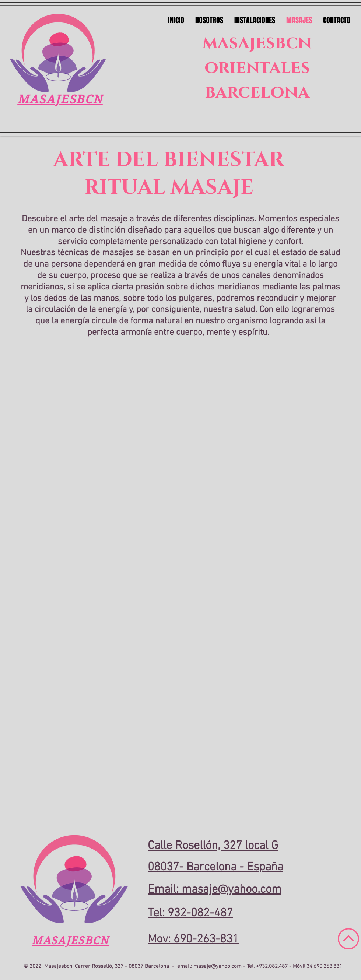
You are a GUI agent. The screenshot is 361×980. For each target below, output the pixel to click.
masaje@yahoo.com (218, 966)
